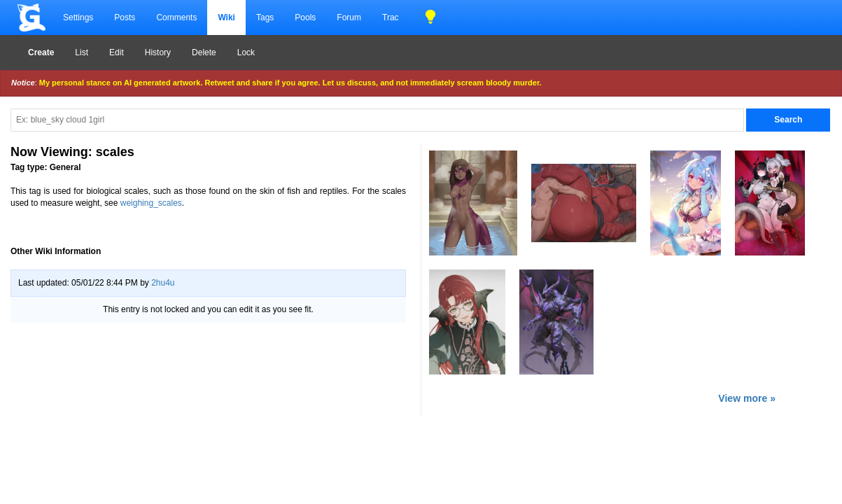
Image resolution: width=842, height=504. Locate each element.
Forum (349, 17)
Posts (125, 17)
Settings (78, 17)
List (82, 52)
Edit (117, 52)
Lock (246, 52)
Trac (391, 17)
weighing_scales (151, 203)
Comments (176, 17)
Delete (204, 52)
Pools (305, 17)
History (158, 52)
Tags (265, 17)
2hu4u (163, 283)
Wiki (226, 17)
